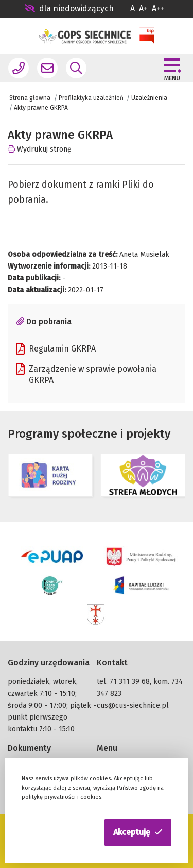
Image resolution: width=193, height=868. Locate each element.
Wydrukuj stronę (40, 149)
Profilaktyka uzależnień (91, 98)
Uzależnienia (149, 98)
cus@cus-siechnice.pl (133, 705)
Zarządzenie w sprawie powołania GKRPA (86, 374)
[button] (138, 832)
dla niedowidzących (69, 9)
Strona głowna (30, 98)
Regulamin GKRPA (56, 349)
